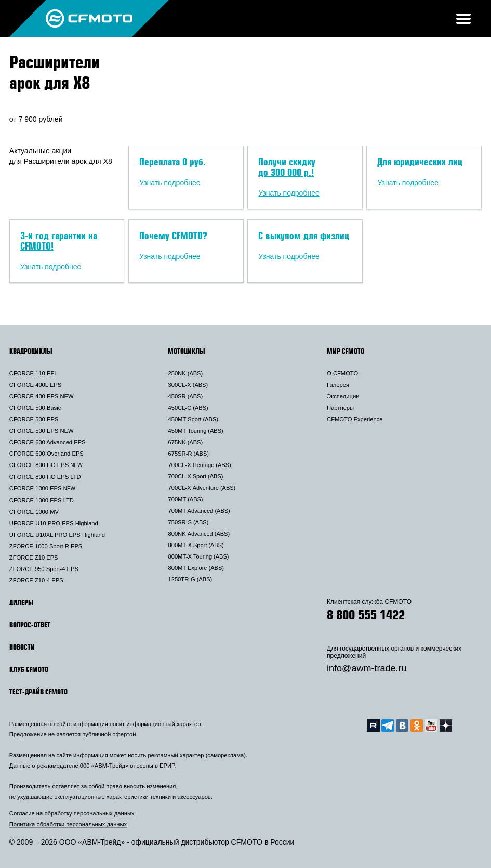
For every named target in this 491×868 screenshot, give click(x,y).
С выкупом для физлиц (304, 236)
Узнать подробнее (170, 183)
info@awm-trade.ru (367, 668)
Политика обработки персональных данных (68, 824)
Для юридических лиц (420, 162)
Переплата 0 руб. (172, 162)
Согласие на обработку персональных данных (72, 813)
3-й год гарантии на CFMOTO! (59, 241)
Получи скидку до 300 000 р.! (287, 167)
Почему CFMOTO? (173, 236)
